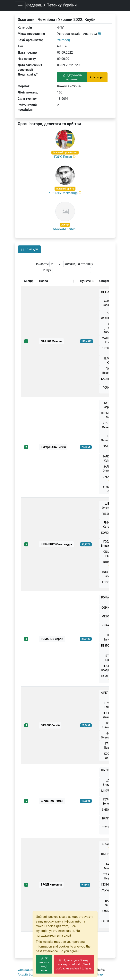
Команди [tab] (30, 249)
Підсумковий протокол (72, 77)
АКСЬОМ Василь (65, 229)
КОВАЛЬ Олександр (63, 193)
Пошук (66, 270)
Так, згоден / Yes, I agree (44, 964)
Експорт (96, 77)
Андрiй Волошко (30, 974)
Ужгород (63, 40)
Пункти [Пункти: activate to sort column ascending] (85, 281)
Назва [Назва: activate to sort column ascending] (43, 281)
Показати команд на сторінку (64, 264)
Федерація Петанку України (51, 5)
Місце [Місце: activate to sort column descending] (28, 281)
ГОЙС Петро (63, 157)
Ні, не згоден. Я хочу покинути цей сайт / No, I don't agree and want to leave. (74, 964)
